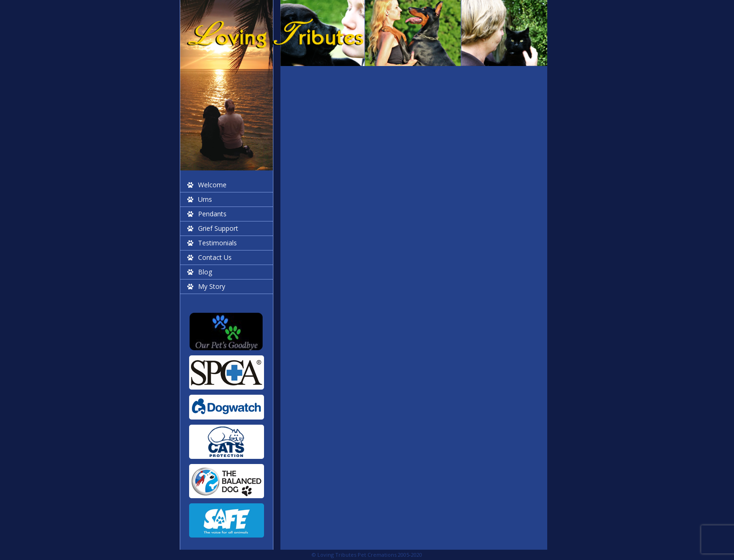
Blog (205, 272)
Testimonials (217, 243)
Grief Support (218, 228)
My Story (212, 286)
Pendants (212, 214)
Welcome (212, 185)
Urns (205, 199)
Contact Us (215, 257)
